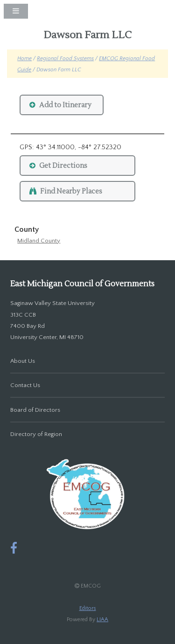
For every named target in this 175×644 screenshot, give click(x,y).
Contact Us (25, 385)
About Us (23, 361)
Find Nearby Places (71, 191)
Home (24, 59)
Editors (88, 608)
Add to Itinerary (65, 105)
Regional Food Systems (65, 59)
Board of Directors (35, 410)
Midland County (39, 241)
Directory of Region (36, 434)
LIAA (102, 620)
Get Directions (63, 166)
